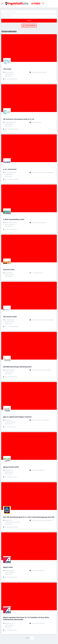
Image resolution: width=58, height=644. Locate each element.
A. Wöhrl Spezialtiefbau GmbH (14, 219)
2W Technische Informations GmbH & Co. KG (19, 119)
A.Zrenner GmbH (9, 270)
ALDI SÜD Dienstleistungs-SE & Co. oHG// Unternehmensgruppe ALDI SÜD (29, 517)
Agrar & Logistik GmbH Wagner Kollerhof (17, 417)
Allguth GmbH (8, 567)
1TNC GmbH (7, 69)
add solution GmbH (10, 317)
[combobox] (29, 12)
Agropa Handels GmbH (11, 467)
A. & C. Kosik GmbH (10, 169)
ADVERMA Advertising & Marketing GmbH (17, 367)
